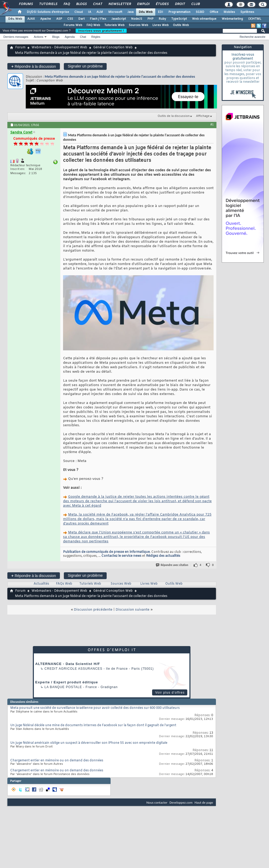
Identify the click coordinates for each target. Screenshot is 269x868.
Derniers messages (16, 37)
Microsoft (115, 12)
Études (162, 4)
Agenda (70, 37)
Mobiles (229, 12)
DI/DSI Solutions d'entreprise (48, 12)
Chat (97, 4)
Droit (180, 4)
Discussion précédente (93, 610)
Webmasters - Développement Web (59, 48)
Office (214, 12)
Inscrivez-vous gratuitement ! (101, 31)
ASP (59, 19)
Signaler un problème (85, 66)
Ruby (162, 19)
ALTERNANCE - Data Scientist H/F (68, 664)
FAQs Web (64, 584)
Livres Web (161, 25)
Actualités (41, 584)
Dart (81, 19)
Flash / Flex (98, 19)
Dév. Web (146, 12)
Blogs (81, 4)
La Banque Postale (63, 687)
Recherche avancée (252, 37)
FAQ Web (93, 25)
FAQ (66, 4)
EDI (161, 12)
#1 (212, 124)
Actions (39, 37)
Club (195, 4)
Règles (96, 37)
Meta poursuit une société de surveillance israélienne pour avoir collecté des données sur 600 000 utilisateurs (95, 708)
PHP (150, 19)
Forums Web (73, 25)
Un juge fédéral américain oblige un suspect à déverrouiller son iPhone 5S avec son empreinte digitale (89, 743)
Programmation (179, 12)
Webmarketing (232, 19)
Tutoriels (48, 4)
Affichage (203, 116)
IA (90, 12)
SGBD (200, 12)
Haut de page (204, 802)
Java (130, 12)
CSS (70, 19)
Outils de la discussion (174, 116)
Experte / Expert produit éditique (67, 682)
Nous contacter (157, 802)
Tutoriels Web (114, 25)
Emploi (143, 4)
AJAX (31, 19)
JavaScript (119, 19)
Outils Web (181, 25)
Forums (26, 4)
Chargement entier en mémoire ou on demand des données (57, 761)
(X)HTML (255, 19)
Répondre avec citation (172, 565)
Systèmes (247, 12)
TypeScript (179, 19)
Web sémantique (204, 19)
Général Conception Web (113, 48)
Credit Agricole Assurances (73, 669)
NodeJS (137, 19)
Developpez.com (181, 802)
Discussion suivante (133, 610)
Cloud (79, 12)
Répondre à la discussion (34, 66)
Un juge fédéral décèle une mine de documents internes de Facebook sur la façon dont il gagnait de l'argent (93, 725)
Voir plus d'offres (170, 693)
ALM (100, 12)
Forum (20, 48)
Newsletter (119, 4)
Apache (46, 19)
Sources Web (138, 25)
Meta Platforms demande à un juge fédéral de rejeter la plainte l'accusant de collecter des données (120, 77)
